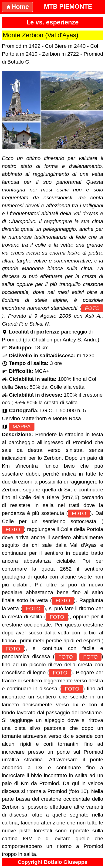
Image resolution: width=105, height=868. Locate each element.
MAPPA (22, 427)
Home (17, 7)
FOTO (92, 308)
